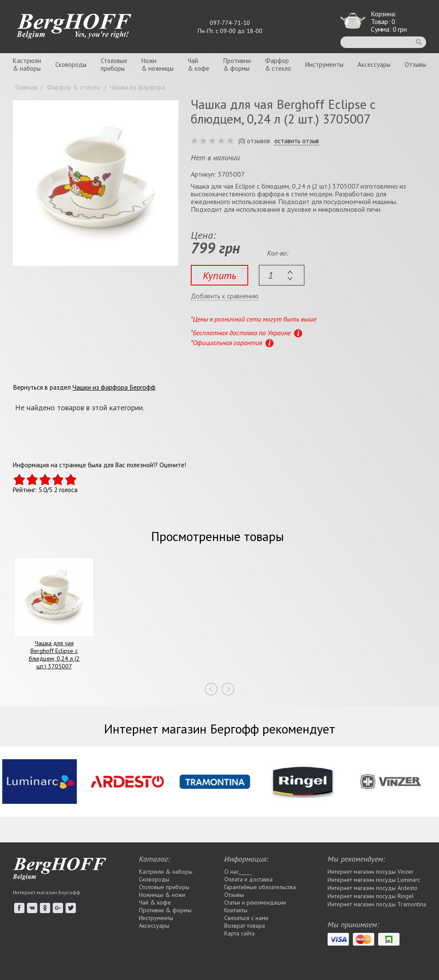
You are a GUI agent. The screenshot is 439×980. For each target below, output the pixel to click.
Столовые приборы (164, 887)
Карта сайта (239, 933)
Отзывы (415, 65)
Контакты (236, 910)
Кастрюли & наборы (166, 872)
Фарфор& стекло (278, 65)
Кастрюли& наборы (27, 65)
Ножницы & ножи (162, 895)
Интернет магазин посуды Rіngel (371, 896)
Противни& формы (237, 65)
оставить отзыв (297, 141)
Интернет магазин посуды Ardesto (373, 888)
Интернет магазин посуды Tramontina (377, 904)
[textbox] (282, 275)
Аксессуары (374, 65)
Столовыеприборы (114, 65)
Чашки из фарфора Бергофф (114, 387)
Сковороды (71, 65)
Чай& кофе (198, 65)
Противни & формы (165, 910)
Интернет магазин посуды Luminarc (374, 880)
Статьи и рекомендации (255, 902)
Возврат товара (245, 926)
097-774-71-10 (230, 23)
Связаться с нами (246, 918)
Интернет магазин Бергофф (47, 892)
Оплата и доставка (248, 879)
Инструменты (324, 65)
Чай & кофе (155, 902)
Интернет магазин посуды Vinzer (371, 872)
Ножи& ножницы (158, 65)
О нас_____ (238, 872)
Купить (219, 275)
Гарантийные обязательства (260, 887)
